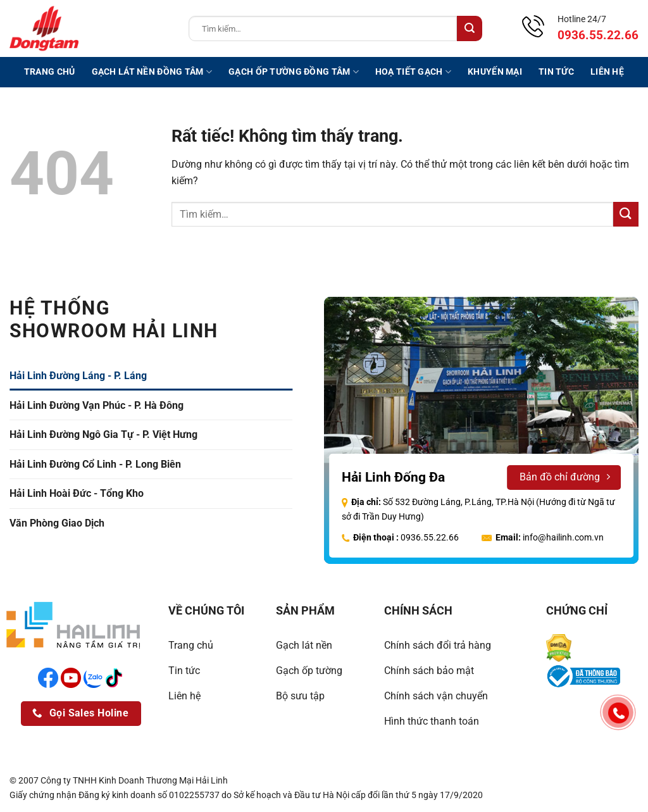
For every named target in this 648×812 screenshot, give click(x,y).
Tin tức (556, 72)
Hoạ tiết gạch (413, 72)
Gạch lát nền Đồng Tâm (152, 72)
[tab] (151, 376)
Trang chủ (50, 72)
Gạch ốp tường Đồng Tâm (294, 72)
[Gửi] (470, 28)
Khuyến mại (495, 72)
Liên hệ (607, 72)
